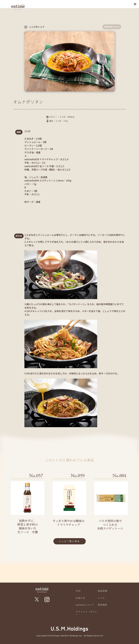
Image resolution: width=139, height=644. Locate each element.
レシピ (101, 598)
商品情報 (103, 591)
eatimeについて (85, 605)
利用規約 (103, 605)
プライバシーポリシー (86, 613)
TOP (78, 591)
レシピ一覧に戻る (70, 541)
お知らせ (80, 598)
